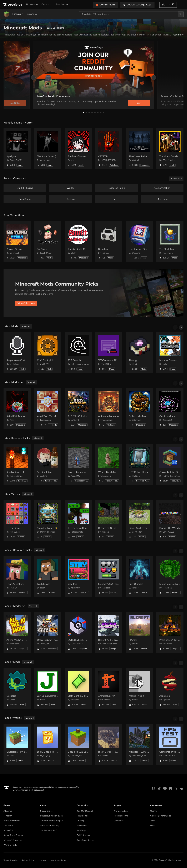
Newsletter (82, 826)
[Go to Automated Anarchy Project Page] (109, 409)
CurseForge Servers (86, 840)
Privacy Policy (28, 860)
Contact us (119, 821)
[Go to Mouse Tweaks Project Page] (139, 688)
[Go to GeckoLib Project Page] (17, 688)
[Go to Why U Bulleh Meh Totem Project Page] (109, 465)
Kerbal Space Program (13, 835)
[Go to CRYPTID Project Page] (109, 149)
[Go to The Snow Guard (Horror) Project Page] (48, 149)
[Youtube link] (165, 788)
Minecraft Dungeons (13, 840)
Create (47, 5)
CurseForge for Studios (161, 816)
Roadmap (81, 830)
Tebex (153, 821)
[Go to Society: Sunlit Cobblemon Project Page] (78, 242)
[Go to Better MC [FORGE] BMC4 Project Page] (109, 632)
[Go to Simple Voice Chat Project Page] (17, 353)
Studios (62, 5)
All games (8, 811)
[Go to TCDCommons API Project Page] (109, 353)
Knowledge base (121, 811)
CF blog (80, 821)
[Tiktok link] (159, 788)
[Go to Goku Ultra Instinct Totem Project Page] (78, 465)
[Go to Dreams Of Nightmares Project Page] (109, 520)
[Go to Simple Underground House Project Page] (139, 520)
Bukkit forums (83, 835)
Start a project (47, 811)
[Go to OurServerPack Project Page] (170, 409)
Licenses (42, 860)
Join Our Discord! (85, 811)
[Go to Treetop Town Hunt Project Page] (78, 520)
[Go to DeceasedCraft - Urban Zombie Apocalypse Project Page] (48, 632)
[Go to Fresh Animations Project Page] (17, 576)
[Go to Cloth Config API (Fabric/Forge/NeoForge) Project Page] (78, 688)
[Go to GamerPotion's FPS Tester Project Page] (170, 744)
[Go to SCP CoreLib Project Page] (78, 353)
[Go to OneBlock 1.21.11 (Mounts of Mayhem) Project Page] (78, 744)
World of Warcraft (12, 821)
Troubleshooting (121, 816)
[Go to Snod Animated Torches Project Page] (17, 465)
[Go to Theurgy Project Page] (139, 353)
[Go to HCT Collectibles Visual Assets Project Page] (139, 465)
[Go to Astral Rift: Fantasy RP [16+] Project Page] (17, 409)
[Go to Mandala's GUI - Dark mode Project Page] (109, 576)
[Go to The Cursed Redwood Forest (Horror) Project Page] (139, 149)
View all (26, 326)
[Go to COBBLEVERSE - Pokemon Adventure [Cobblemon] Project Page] (78, 632)
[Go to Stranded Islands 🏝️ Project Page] (48, 520)
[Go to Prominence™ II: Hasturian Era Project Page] (170, 632)
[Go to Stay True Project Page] (78, 576)
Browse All (32, 14)
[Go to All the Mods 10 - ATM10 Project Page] (17, 632)
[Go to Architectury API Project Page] (109, 688)
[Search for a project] (128, 14)
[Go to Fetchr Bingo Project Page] (17, 520)
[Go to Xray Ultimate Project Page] (139, 576)
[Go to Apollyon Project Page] (17, 149)
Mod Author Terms (58, 860)
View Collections (26, 303)
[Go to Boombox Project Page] (109, 242)
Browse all (176, 179)
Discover (17, 14)
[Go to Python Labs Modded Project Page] (139, 409)
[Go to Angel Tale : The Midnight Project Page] (48, 409)
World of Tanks (10, 845)
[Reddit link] (182, 788)
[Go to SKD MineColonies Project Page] (78, 409)
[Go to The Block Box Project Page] (170, 242)
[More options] (181, 5)
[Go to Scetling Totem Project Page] (48, 465)
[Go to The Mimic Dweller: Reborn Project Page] (170, 149)
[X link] (176, 788)
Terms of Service (11, 860)
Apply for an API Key (50, 826)
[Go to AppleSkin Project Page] (170, 688)
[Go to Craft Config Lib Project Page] (48, 353)
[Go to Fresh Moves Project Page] (48, 576)
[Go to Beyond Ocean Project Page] (17, 242)
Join (139, 103)
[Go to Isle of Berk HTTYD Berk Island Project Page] (109, 744)
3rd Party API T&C (49, 830)
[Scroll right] (181, 327)
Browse (32, 5)
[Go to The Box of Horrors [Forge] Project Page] (78, 149)
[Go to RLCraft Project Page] (139, 632)
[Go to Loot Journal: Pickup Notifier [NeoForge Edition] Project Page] (139, 242)
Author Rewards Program (52, 821)
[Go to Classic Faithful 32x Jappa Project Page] (170, 465)
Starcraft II (8, 830)
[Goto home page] (13, 5)
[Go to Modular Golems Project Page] (170, 353)
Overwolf (154, 811)
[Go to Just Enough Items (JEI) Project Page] (48, 688)
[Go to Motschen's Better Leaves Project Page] (170, 576)
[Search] (181, 14)
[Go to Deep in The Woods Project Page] (170, 520)
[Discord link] (171, 788)
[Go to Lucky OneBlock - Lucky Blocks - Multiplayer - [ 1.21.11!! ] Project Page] (48, 744)
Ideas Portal (82, 816)
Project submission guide (51, 816)
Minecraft (8, 816)
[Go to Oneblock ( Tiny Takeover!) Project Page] (17, 744)
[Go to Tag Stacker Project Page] (48, 242)
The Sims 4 (9, 826)
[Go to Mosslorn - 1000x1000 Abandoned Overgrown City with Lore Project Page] (139, 744)
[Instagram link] (154, 788)
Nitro (153, 826)
